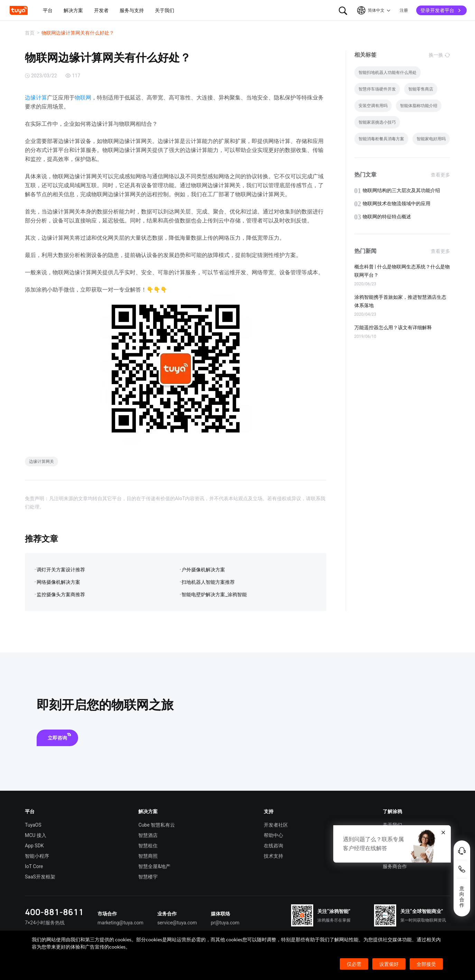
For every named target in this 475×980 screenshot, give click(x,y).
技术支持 (273, 856)
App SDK (34, 846)
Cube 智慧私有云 (157, 825)
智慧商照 (148, 856)
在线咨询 (273, 846)
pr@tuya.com (225, 923)
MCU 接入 (36, 835)
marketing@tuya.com (120, 923)
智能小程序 (37, 856)
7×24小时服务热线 (45, 923)
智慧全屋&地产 (154, 866)
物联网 (83, 98)
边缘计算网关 (41, 462)
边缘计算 (36, 98)
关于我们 (392, 825)
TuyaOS (33, 825)
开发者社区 (276, 825)
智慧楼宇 (148, 877)
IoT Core (34, 866)
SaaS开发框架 (40, 877)
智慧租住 (148, 846)
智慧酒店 (148, 835)
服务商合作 (395, 866)
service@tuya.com (177, 923)
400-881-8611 (54, 912)
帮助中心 (273, 835)
